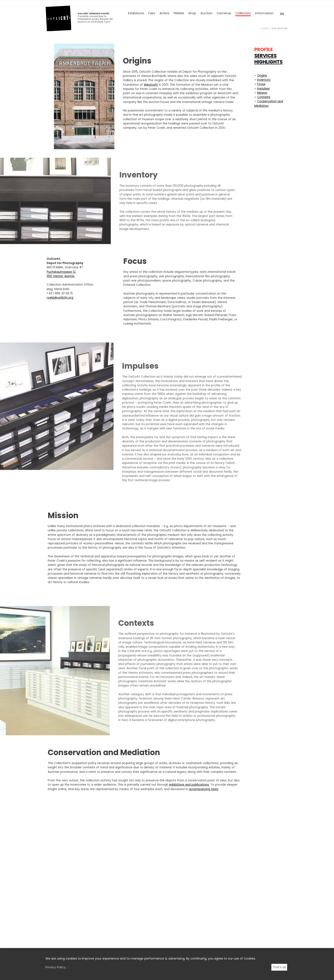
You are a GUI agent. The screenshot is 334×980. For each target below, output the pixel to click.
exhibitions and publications (189, 785)
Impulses (263, 89)
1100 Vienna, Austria (52, 276)
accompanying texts (204, 789)
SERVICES (266, 56)
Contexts (264, 97)
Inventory (264, 80)
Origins (262, 76)
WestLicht (151, 85)
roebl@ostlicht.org (52, 298)
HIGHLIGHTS (268, 62)
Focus (261, 84)
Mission (262, 93)
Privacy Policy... (56, 967)
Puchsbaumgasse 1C (53, 272)
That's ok (279, 967)
